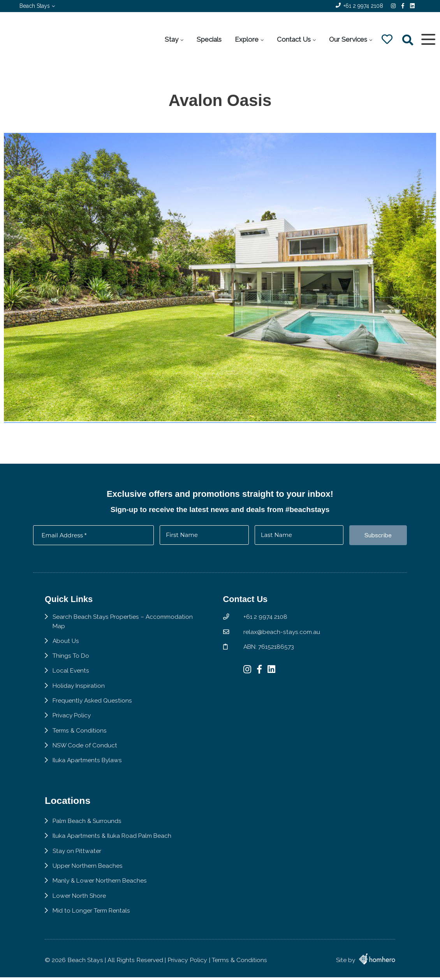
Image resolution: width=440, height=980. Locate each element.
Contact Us (293, 39)
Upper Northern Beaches (88, 872)
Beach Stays (35, 6)
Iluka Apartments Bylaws (88, 765)
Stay (171, 39)
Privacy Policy (72, 720)
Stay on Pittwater (77, 857)
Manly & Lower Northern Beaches (101, 887)
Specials (209, 39)
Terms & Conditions (80, 735)
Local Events (71, 674)
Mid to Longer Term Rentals (92, 917)
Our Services (348, 39)
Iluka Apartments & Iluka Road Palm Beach (114, 841)
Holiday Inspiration (79, 690)
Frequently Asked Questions (93, 705)
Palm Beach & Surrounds (88, 827)
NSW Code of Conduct (85, 750)
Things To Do (71, 660)
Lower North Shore (80, 902)
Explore (246, 39)
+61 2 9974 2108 (363, 6)
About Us (66, 644)
